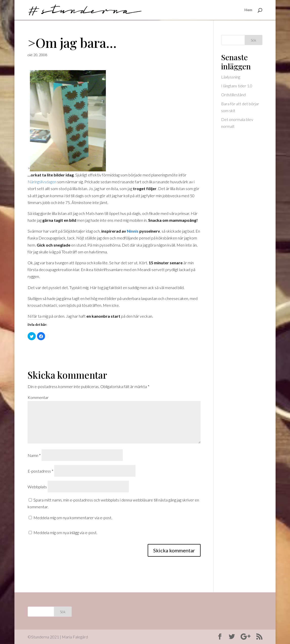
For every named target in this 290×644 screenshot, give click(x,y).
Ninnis (133, 231)
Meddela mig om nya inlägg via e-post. (65, 532)
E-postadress (41, 471)
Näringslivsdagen (42, 182)
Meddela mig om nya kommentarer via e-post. (73, 518)
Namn (34, 455)
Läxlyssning (231, 77)
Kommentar (38, 397)
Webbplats (37, 487)
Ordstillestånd (233, 95)
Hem (248, 10)
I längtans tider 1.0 (237, 86)
